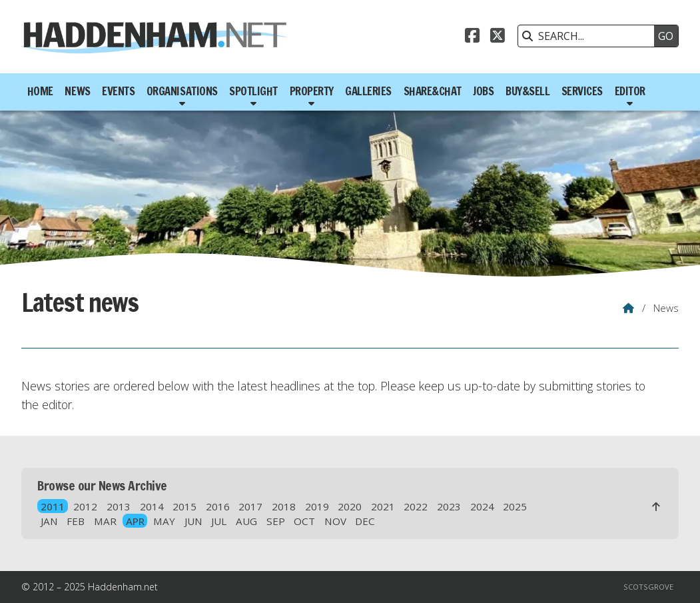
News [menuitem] (77, 91)
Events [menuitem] (118, 91)
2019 (317, 506)
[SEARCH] (589, 36)
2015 (184, 506)
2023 (449, 506)
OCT (304, 521)
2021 (383, 506)
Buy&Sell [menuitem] (527, 91)
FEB (76, 521)
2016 (218, 506)
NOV (335, 521)
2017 (250, 506)
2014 (152, 506)
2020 (350, 506)
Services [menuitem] (582, 91)
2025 (515, 506)
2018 (284, 506)
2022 (416, 506)
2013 (119, 506)
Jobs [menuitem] (483, 91)
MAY (164, 521)
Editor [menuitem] (630, 91)
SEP (276, 521)
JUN (193, 521)
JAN (49, 521)
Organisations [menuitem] (182, 91)
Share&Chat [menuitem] (433, 91)
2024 (482, 506)
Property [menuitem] (312, 91)
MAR (105, 521)
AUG (246, 521)
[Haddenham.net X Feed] (498, 37)
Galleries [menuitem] (368, 91)
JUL (219, 521)
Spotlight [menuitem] (253, 91)
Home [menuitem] (40, 91)
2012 (85, 506)
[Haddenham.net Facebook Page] (472, 37)
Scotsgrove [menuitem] (648, 587)
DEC (365, 521)
